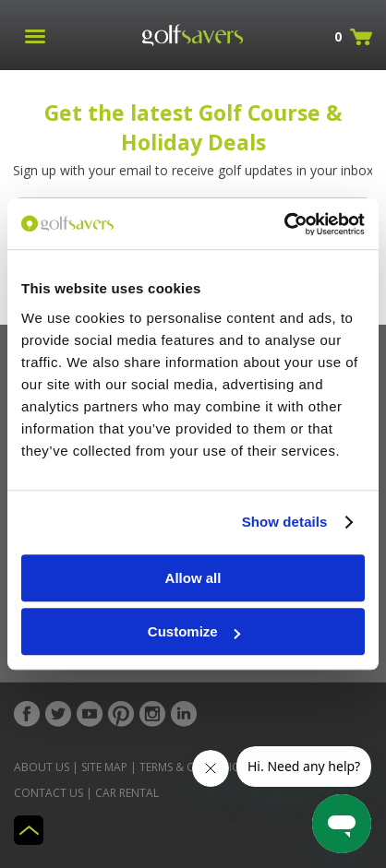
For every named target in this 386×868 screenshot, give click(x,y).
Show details (285, 522)
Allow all (193, 578)
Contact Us (48, 793)
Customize (194, 631)
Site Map (104, 767)
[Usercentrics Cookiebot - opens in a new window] (284, 224)
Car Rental (127, 793)
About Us (42, 767)
